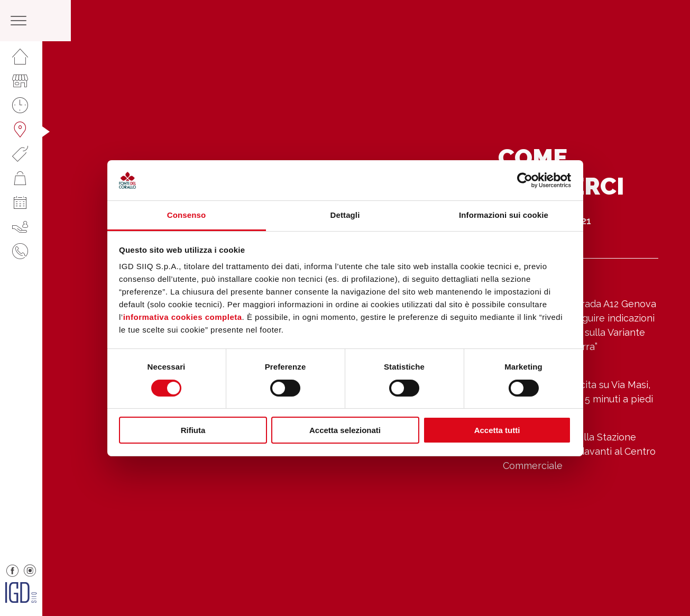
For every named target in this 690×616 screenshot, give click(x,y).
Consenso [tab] (186, 215)
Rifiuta (193, 430)
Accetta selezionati (345, 430)
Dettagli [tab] (345, 215)
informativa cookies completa (183, 317)
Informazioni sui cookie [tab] (504, 215)
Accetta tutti (497, 430)
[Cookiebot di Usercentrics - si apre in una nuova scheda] (525, 180)
